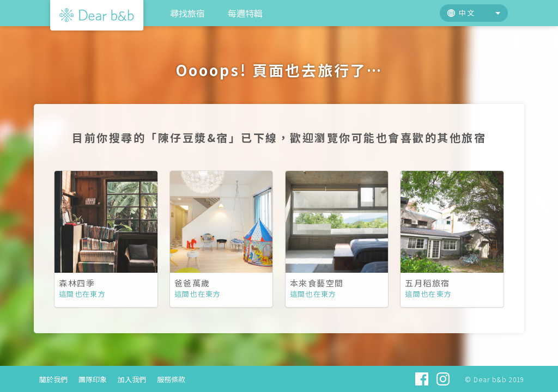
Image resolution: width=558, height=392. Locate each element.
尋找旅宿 (187, 13)
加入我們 (132, 379)
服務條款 (171, 379)
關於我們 (53, 379)
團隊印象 (93, 379)
